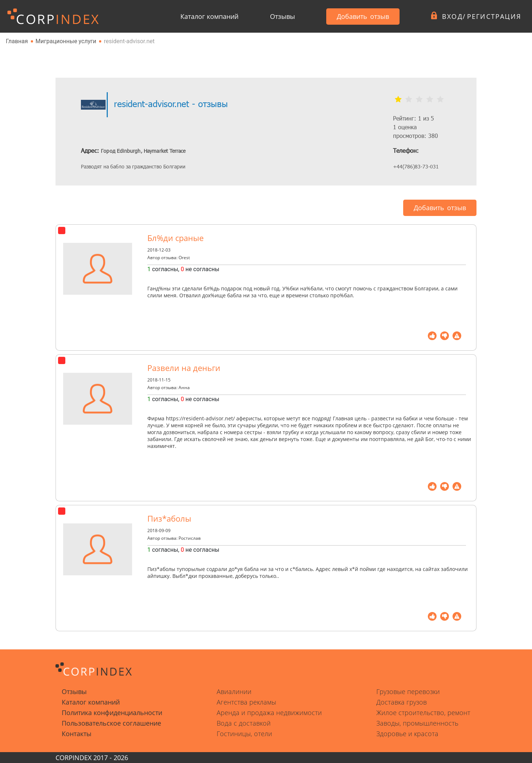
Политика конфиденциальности (112, 713)
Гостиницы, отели (244, 734)
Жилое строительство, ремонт (423, 713)
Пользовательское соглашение (111, 723)
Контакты (77, 734)
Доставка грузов (402, 702)
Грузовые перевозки (408, 691)
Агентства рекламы (246, 702)
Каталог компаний (209, 16)
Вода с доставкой (244, 723)
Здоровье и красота (407, 734)
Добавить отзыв (363, 16)
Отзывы (283, 16)
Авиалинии (234, 691)
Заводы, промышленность (417, 723)
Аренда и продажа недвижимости (269, 713)
